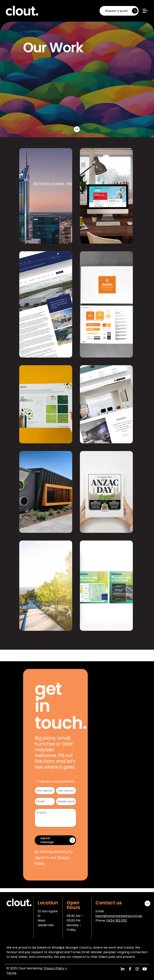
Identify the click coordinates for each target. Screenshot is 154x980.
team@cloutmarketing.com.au (119, 916)
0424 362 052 (117, 921)
